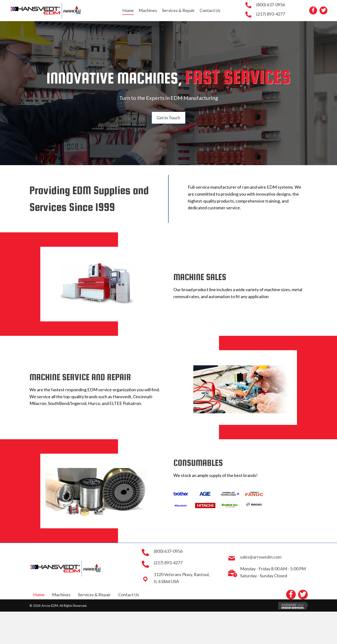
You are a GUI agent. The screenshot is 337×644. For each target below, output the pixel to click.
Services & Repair (94, 595)
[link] (128, 10)
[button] (313, 10)
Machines (61, 595)
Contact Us (129, 595)
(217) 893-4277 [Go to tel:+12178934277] (271, 14)
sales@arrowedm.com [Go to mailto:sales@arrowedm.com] (261, 557)
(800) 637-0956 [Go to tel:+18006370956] (271, 5)
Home (39, 595)
